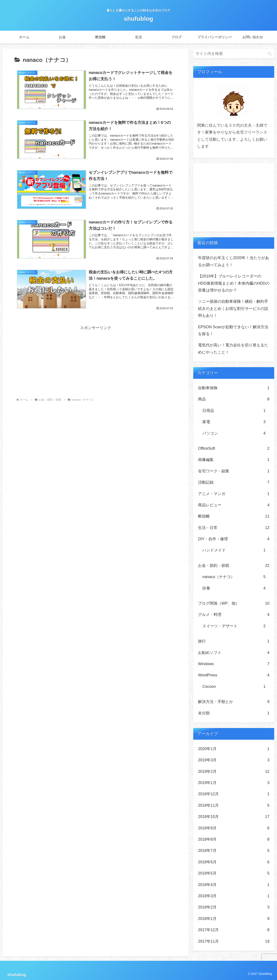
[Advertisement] (96, 362)
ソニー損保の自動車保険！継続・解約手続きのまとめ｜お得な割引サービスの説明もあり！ (233, 308)
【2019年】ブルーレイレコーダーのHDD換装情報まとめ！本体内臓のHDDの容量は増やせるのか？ (234, 283)
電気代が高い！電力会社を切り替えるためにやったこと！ (233, 349)
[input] (234, 54)
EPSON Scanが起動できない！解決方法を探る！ (233, 330)
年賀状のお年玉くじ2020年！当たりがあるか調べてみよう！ (234, 261)
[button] (270, 54)
